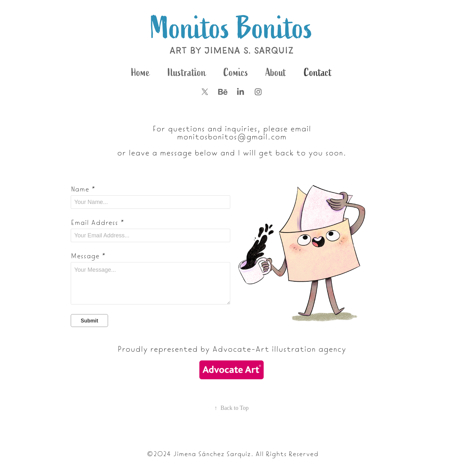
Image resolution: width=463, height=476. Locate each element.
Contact (318, 72)
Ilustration (187, 72)
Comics (236, 72)
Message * (88, 255)
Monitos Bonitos (232, 28)
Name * (83, 189)
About (276, 72)
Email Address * (98, 222)
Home (141, 72)
